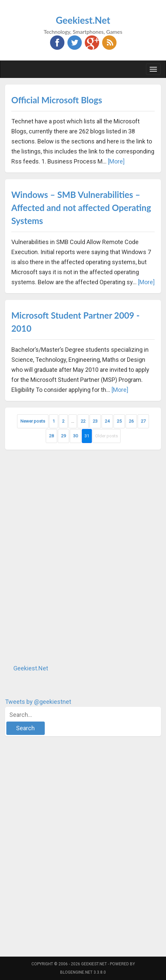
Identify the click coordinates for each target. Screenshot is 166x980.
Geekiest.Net (83, 20)
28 (51, 436)
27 (143, 421)
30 (75, 436)
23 (95, 421)
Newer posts (33, 421)
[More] (116, 161)
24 (107, 421)
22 (83, 421)
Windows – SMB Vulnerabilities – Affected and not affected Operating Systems (81, 208)
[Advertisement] (55, 557)
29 (63, 436)
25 (119, 421)
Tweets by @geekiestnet (38, 702)
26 (131, 421)
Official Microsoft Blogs (57, 100)
